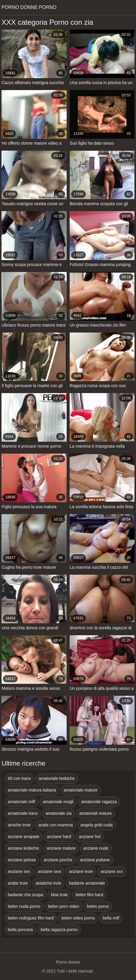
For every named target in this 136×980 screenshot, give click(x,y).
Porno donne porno (29, 7)
